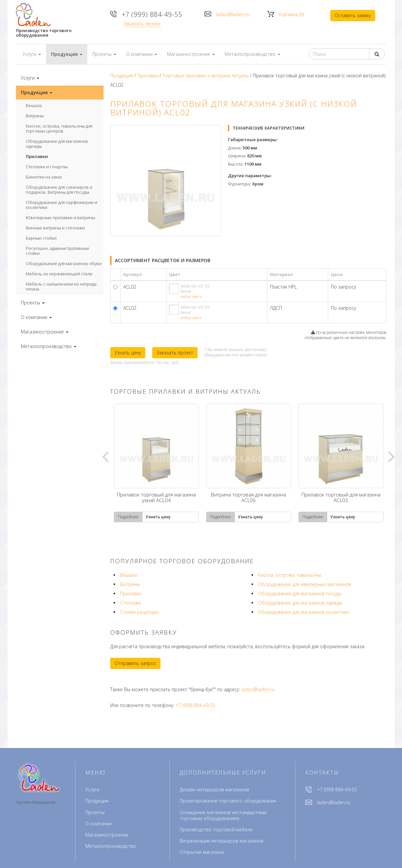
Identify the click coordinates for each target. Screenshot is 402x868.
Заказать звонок (142, 24)
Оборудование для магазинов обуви (64, 263)
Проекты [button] (104, 54)
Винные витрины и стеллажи (55, 228)
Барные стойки (41, 238)
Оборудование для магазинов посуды (300, 593)
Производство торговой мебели (216, 829)
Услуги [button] (32, 54)
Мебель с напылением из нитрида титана (61, 286)
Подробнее (128, 517)
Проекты (95, 812)
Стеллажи (131, 603)
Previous (105, 456)
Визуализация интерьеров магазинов (222, 841)
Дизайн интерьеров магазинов (214, 789)
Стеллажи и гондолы (47, 167)
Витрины (35, 116)
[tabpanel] (156, 463)
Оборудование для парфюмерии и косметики (62, 205)
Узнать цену (128, 353)
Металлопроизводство (111, 846)
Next (391, 456)
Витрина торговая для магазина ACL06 (248, 498)
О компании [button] (142, 54)
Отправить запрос (135, 663)
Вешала (34, 105)
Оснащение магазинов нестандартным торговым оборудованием (223, 815)
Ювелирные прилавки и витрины (60, 217)
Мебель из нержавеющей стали (59, 274)
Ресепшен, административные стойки (58, 251)
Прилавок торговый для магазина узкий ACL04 (156, 498)
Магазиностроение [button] (191, 54)
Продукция (122, 76)
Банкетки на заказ (44, 177)
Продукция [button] (67, 54)
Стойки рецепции (139, 612)
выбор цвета (191, 296)
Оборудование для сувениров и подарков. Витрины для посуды (59, 190)
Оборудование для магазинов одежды (57, 144)
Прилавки (37, 156)
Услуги (92, 789)
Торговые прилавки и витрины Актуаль (205, 76)
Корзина (291, 14)
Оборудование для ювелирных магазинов (305, 584)
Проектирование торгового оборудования (228, 801)
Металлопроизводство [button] (252, 54)
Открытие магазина (202, 852)
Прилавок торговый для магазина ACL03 (341, 498)
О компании (99, 824)
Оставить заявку (353, 15)
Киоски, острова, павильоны (290, 575)
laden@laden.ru (233, 14)
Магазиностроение (107, 835)
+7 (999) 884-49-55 (152, 14)
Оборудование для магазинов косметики (303, 612)
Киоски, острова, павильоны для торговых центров (59, 128)
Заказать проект (175, 353)
